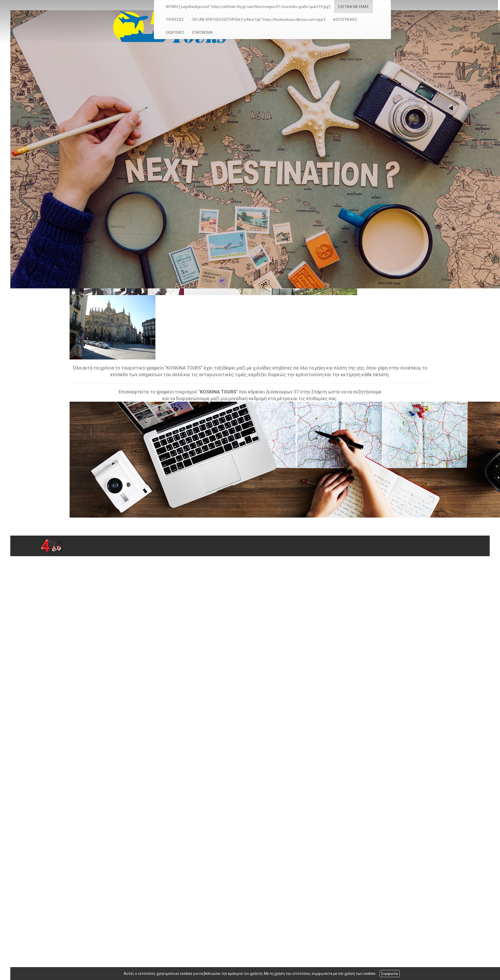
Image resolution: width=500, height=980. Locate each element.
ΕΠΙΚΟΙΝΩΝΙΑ (200, 32)
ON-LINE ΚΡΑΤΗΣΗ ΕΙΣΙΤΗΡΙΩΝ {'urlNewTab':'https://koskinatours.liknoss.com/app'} (256, 20)
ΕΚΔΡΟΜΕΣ (173, 32)
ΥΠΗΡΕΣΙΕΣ (173, 20)
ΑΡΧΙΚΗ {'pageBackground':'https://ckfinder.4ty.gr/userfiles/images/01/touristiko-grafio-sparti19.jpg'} (246, 7)
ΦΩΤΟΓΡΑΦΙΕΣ (343, 20)
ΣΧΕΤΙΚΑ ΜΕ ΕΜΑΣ (351, 7)
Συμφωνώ (390, 974)
